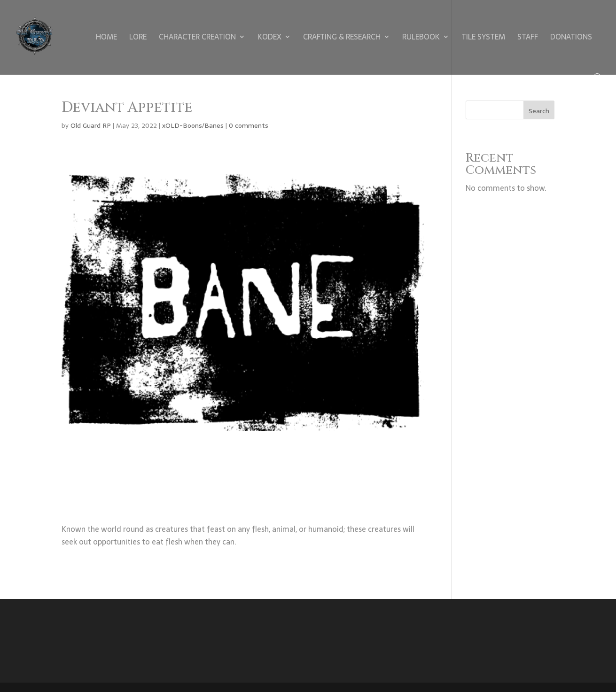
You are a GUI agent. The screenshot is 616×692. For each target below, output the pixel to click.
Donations (571, 38)
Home (106, 38)
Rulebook (421, 38)
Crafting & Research (342, 38)
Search (539, 111)
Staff (528, 38)
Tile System (483, 38)
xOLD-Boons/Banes (193, 125)
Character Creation (197, 38)
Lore (138, 38)
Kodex (269, 38)
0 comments (249, 125)
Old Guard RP (91, 125)
